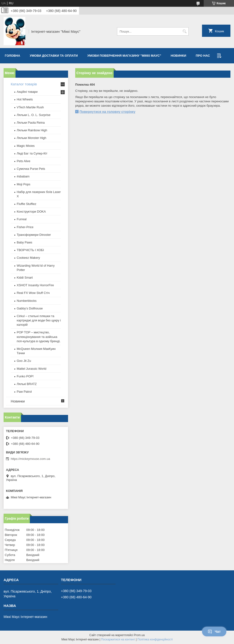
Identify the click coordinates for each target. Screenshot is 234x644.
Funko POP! (25, 376)
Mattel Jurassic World (32, 369)
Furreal (22, 219)
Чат (214, 632)
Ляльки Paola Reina (31, 123)
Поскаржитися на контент (118, 639)
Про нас (203, 56)
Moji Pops (24, 184)
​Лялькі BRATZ (27, 384)
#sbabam (23, 176)
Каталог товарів (24, 84)
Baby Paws (24, 242)
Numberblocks (27, 301)
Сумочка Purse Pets (31, 169)
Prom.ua (139, 635)
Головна (12, 56)
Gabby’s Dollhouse (30, 308)
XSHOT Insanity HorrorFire (35, 285)
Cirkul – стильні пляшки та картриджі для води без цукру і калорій (39, 320)
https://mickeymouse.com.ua (30, 459)
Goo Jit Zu (24, 361)
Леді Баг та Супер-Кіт (32, 153)
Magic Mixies (26, 146)
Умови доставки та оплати (54, 56)
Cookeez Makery (28, 258)
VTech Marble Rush (30, 107)
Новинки (178, 56)
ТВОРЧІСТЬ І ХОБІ (30, 250)
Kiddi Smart (25, 278)
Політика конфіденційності (155, 639)
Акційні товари (27, 92)
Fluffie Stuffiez (27, 204)
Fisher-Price (25, 227)
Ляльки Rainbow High (32, 130)
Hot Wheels (25, 99)
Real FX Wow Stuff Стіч (33, 293)
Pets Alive (24, 161)
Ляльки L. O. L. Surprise (34, 115)
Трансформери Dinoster (34, 235)
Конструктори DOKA (31, 212)
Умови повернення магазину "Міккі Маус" (124, 56)
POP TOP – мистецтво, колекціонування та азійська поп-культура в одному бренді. (39, 337)
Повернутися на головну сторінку (107, 112)
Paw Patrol (24, 392)
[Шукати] (184, 31)
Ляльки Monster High (32, 138)
